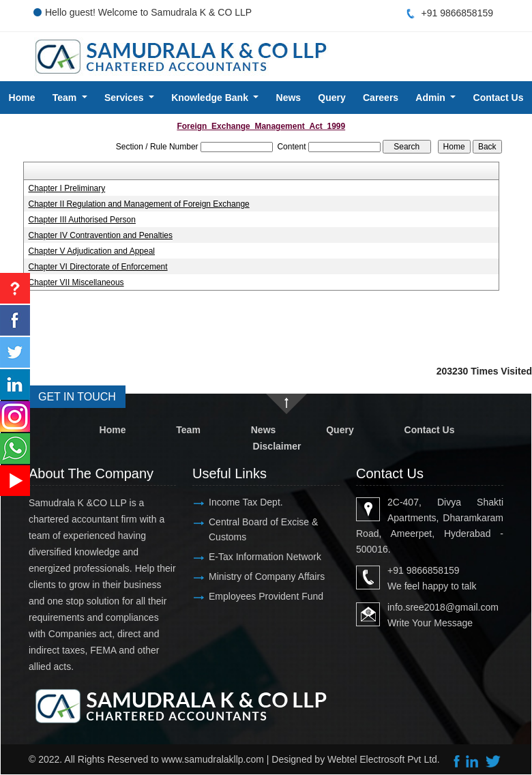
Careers (381, 98)
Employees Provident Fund (266, 596)
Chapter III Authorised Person (82, 220)
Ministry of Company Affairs (267, 576)
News (289, 98)
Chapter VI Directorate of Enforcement (98, 267)
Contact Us (430, 430)
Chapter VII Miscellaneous (76, 282)
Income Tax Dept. (246, 502)
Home (22, 98)
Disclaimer (277, 446)
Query (331, 98)
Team (188, 430)
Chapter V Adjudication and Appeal (92, 251)
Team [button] (66, 98)
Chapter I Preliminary (67, 188)
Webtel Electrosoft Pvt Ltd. (384, 759)
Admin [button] (431, 98)
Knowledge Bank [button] (211, 98)
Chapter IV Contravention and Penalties (101, 235)
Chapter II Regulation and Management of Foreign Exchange (139, 204)
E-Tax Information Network (265, 557)
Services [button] (125, 98)
